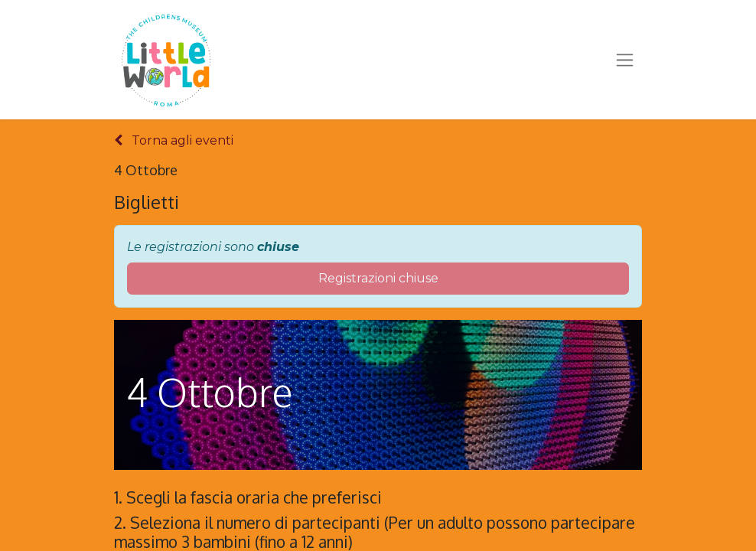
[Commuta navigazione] (625, 60)
